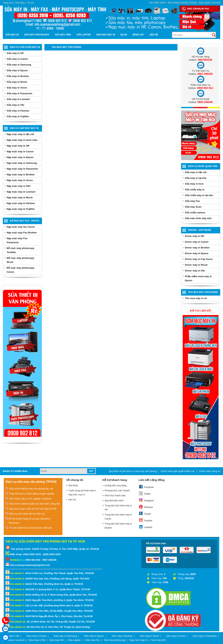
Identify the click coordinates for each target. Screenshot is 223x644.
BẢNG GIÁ (138, 35)
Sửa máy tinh (158, 640)
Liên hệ (153, 35)
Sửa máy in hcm (194, 184)
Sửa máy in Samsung (19, 65)
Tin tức (31, 3)
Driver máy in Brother (197, 248)
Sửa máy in (12, 35)
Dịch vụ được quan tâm (203, 166)
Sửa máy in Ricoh (17, 82)
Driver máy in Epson (197, 253)
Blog (124, 35)
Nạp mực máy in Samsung (22, 163)
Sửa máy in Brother (18, 76)
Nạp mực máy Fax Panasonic (17, 240)
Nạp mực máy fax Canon (21, 227)
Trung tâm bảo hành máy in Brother (118, 526)
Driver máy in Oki (195, 271)
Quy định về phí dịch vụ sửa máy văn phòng (133, 471)
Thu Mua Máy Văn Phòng (203, 292)
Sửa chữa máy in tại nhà (199, 195)
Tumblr (145, 513)
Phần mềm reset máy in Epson (198, 278)
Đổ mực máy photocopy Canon (20, 270)
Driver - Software (200, 230)
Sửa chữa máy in (195, 190)
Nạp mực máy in (106, 35)
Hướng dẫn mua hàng (115, 486)
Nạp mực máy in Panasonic (22, 169)
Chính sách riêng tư (210, 471)
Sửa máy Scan (193, 207)
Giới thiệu (20, 3)
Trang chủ (8, 3)
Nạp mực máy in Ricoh (20, 198)
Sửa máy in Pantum (18, 111)
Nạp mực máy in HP (18, 146)
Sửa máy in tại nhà (196, 178)
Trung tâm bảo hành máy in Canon (118, 517)
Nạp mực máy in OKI (18, 186)
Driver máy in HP (195, 236)
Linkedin (146, 527)
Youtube (145, 520)
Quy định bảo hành (114, 501)
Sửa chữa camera (195, 213)
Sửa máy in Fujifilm (18, 116)
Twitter (145, 493)
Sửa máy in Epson (17, 70)
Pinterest (146, 507)
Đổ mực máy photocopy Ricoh (20, 260)
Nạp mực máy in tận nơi (20, 134)
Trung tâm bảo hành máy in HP (118, 508)
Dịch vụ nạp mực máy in (24, 128)
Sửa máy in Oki (15, 105)
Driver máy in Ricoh (196, 265)
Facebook (146, 487)
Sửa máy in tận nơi (196, 172)
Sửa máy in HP (15, 53)
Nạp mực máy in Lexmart (21, 192)
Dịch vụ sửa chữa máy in (25, 47)
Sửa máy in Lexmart (18, 99)
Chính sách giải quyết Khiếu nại (178, 471)
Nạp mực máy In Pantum (21, 203)
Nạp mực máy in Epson (20, 157)
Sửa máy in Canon (17, 59)
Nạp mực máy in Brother (21, 174)
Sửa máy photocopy (37, 35)
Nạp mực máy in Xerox (20, 180)
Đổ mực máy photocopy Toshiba (20, 250)
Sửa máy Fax (192, 201)
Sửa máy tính (63, 35)
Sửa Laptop (84, 35)
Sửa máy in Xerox (17, 88)
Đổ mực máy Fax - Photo (25, 221)
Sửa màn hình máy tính (198, 218)
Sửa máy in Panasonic (20, 93)
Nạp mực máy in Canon (20, 151)
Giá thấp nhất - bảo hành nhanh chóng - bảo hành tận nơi (185, 3)
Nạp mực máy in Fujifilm (21, 209)
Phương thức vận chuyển (117, 491)
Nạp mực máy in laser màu (22, 140)
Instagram (146, 500)
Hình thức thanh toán (115, 496)
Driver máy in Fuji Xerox (199, 259)
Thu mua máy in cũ (196, 298)
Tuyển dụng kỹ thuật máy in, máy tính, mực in (82, 493)
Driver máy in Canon (197, 242)
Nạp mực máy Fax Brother (22, 233)
